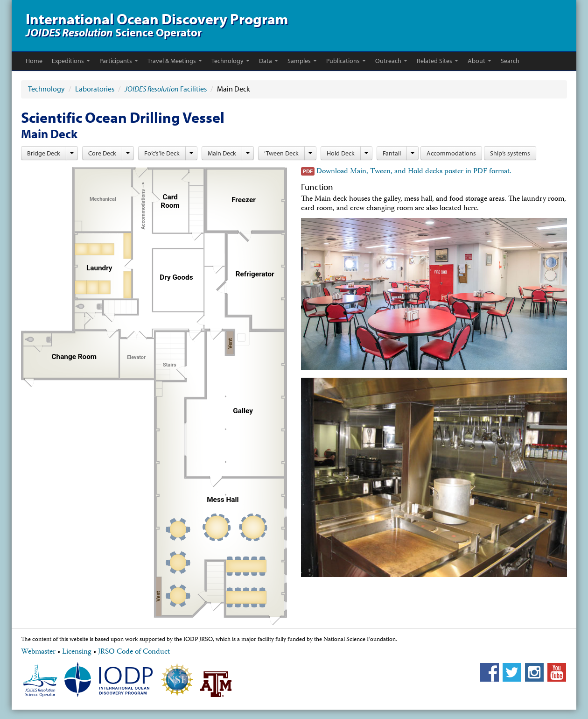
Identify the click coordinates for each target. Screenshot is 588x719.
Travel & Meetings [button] (175, 61)
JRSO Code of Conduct (134, 652)
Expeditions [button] (71, 61)
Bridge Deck (44, 153)
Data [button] (269, 61)
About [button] (479, 61)
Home (34, 61)
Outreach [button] (391, 61)
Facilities (166, 89)
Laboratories (95, 89)
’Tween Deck (281, 153)
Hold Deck (341, 153)
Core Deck (102, 153)
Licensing (77, 652)
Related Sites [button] (437, 61)
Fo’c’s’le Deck (162, 153)
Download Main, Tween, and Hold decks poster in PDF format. (414, 172)
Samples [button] (302, 61)
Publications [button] (346, 61)
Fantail (392, 153)
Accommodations (451, 153)
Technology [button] (231, 61)
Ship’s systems (510, 153)
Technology (47, 89)
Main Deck (222, 153)
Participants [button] (119, 61)
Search (510, 61)
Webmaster (38, 652)
